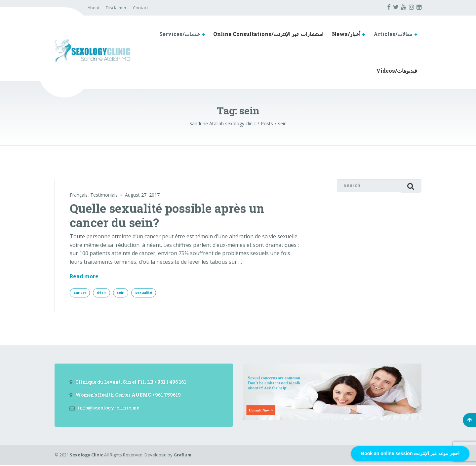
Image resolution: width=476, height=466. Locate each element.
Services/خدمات (180, 34)
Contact (140, 8)
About (94, 8)
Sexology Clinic (86, 456)
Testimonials (104, 195)
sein (128, 293)
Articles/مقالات (393, 34)
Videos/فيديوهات (397, 71)
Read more (84, 277)
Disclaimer (116, 8)
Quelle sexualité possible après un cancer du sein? (167, 215)
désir (106, 293)
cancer (81, 293)
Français (79, 195)
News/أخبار (346, 34)
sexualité (154, 293)
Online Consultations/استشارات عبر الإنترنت (268, 34)
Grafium (182, 456)
